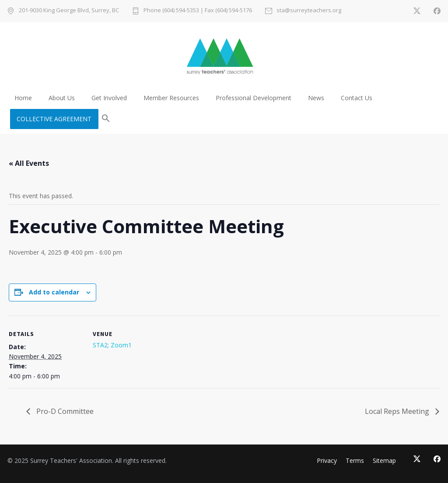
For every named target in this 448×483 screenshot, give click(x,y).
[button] (106, 119)
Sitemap (384, 460)
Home (23, 98)
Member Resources (171, 98)
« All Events (29, 163)
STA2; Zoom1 (112, 345)
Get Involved (109, 98)
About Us (62, 98)
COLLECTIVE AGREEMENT (54, 119)
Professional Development (254, 98)
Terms (355, 460)
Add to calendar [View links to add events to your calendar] (54, 292)
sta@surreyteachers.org (309, 11)
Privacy (327, 460)
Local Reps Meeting (398, 411)
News (316, 98)
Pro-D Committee (64, 411)
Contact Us (357, 98)
